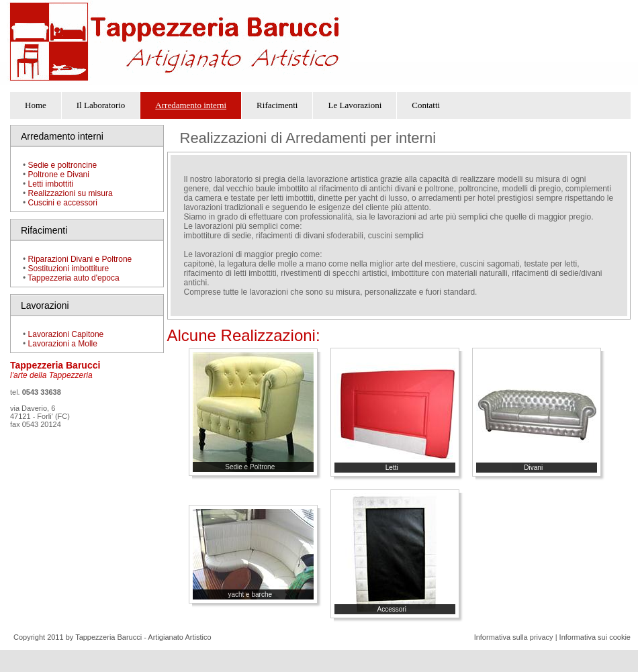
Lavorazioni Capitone (66, 334)
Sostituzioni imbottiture (69, 269)
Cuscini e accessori (63, 203)
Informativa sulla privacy (514, 637)
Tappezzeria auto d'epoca (73, 278)
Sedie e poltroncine (63, 165)
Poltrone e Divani (59, 175)
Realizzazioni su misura (71, 193)
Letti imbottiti (51, 184)
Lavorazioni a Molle (61, 344)
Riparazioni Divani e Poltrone (80, 259)
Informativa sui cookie (595, 637)
